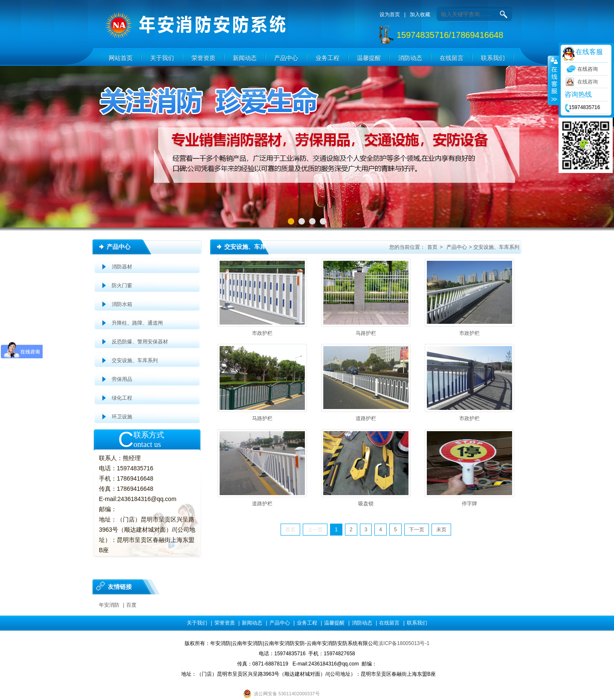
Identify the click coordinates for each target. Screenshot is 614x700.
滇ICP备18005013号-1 (404, 643)
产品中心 (286, 58)
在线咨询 (588, 82)
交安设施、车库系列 (135, 360)
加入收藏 (420, 14)
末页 (441, 530)
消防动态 (410, 58)
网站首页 (121, 58)
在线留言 (452, 58)
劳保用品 (122, 379)
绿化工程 (122, 398)
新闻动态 (245, 58)
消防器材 (122, 267)
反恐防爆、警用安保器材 (140, 342)
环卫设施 (122, 417)
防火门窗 (122, 285)
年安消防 (109, 605)
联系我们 (493, 58)
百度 (131, 605)
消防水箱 (122, 304)
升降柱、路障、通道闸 (137, 323)
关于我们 (162, 58)
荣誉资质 (203, 58)
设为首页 (390, 14)
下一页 (417, 530)
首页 (432, 247)
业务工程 (327, 58)
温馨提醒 (369, 58)
